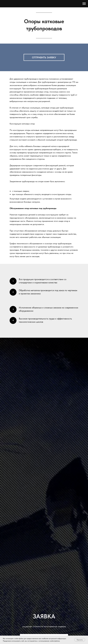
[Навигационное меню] (84, 4)
